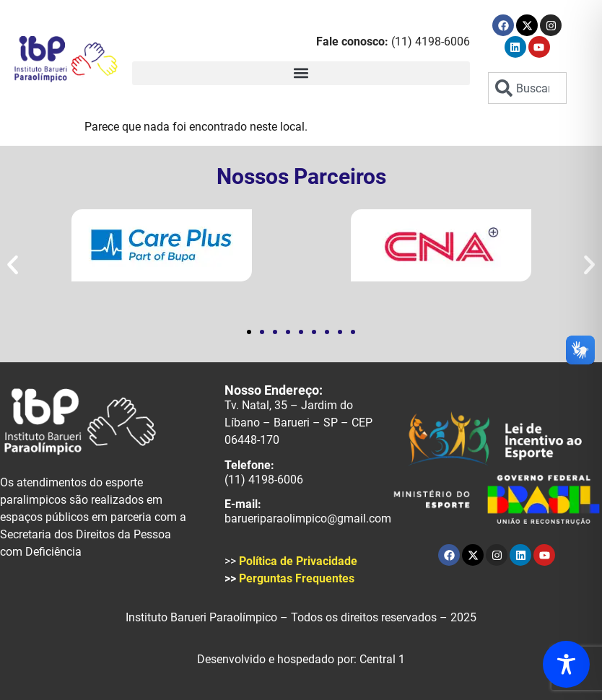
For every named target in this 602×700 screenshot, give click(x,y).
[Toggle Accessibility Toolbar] (566, 664)
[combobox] (527, 88)
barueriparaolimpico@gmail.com (308, 519)
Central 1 (382, 659)
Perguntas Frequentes (297, 578)
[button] (301, 73)
